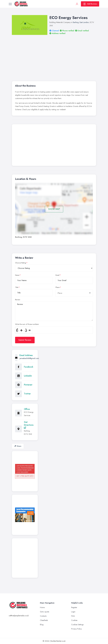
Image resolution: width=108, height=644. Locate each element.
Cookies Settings (77, 625)
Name (17, 275)
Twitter (27, 394)
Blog (42, 625)
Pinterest (28, 385)
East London (84, 22)
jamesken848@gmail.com (29, 358)
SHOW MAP (54, 209)
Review (18, 300)
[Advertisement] (54, 146)
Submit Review (25, 340)
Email (57, 275)
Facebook (29, 367)
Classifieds (44, 620)
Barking (76, 22)
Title (17, 287)
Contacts (43, 616)
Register (74, 607)
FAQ (73, 616)
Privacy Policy (76, 629)
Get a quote (45, 612)
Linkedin (28, 376)
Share (18, 446)
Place (58, 287)
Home (42, 607)
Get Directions (29, 425)
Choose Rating (21, 263)
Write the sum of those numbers (27, 324)
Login (73, 612)
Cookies (74, 620)
